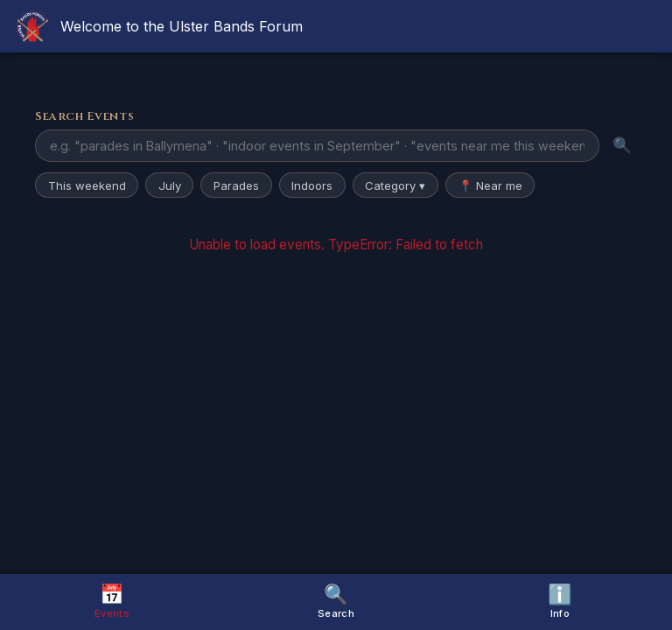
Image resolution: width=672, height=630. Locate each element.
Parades (236, 185)
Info (560, 601)
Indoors (312, 185)
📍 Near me (490, 185)
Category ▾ (395, 185)
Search (336, 601)
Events (112, 601)
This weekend (87, 185)
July (170, 185)
